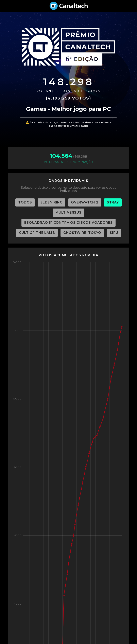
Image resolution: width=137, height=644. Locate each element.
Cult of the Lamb (37, 233)
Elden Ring (52, 202)
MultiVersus (68, 212)
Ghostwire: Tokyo (82, 233)
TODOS (25, 202)
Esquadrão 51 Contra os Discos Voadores (68, 223)
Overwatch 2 (85, 202)
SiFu (114, 233)
